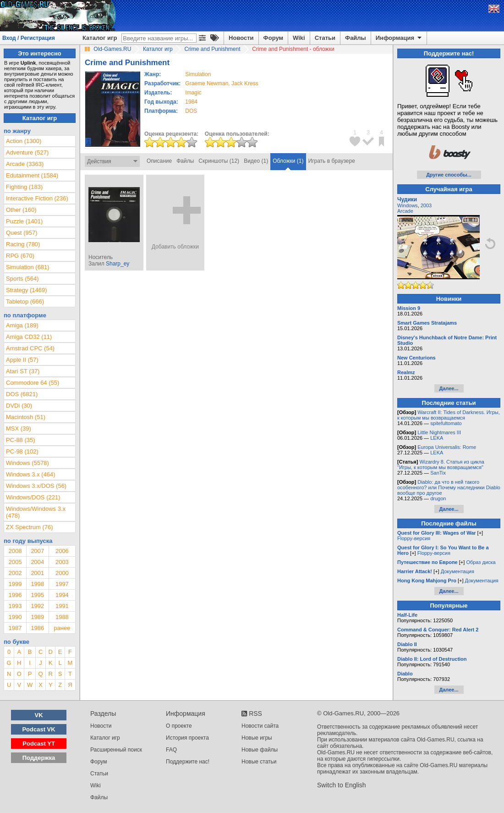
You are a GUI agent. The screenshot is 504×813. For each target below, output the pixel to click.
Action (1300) (24, 141)
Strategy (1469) (27, 290)
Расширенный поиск (116, 750)
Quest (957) (22, 233)
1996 (15, 595)
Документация (457, 571)
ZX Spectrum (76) (30, 527)
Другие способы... (449, 175)
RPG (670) (20, 256)
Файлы (356, 38)
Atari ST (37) (23, 371)
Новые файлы (260, 750)
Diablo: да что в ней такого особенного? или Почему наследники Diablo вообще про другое (449, 487)
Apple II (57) (22, 360)
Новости (241, 38)
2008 (15, 551)
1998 (37, 584)
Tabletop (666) (25, 301)
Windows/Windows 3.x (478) (36, 512)
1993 (15, 606)
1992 (37, 606)
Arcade (405, 211)
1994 (62, 595)
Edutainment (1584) (32, 175)
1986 (37, 628)
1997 (62, 584)
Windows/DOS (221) (33, 497)
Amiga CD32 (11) (29, 337)
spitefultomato (446, 423)
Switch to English (342, 785)
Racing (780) (23, 244)
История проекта (187, 738)
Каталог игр (100, 38)
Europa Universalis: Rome (447, 447)
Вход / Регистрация (29, 38)
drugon (438, 498)
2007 (37, 551)
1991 (62, 606)
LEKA (437, 438)
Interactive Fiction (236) (37, 198)
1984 (191, 102)
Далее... (449, 388)
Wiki (299, 38)
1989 (37, 617)
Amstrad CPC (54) (30, 348)
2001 (37, 573)
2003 (62, 562)
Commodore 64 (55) (33, 383)
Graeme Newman (207, 83)
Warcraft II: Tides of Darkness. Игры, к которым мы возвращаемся (449, 415)
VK (39, 715)
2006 (62, 551)
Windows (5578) (27, 463)
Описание (159, 161)
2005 (15, 562)
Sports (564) (22, 279)
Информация (399, 38)
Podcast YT (39, 744)
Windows (408, 205)
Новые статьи (259, 762)
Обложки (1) (288, 161)
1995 (37, 595)
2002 (15, 573)
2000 (62, 573)
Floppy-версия (414, 538)
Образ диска (481, 562)
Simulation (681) (28, 267)
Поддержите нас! (188, 762)
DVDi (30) (19, 406)
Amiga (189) (22, 325)
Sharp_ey (118, 264)
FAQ (171, 750)
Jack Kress (245, 83)
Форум (273, 38)
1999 (15, 584)
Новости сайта (260, 726)
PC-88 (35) (21, 440)
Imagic (193, 93)
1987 (15, 628)
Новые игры (257, 738)
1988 (62, 617)
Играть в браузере (332, 161)
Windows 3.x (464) (31, 474)
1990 (15, 617)
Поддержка (39, 758)
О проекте (179, 726)
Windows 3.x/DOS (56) (36, 486)
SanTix (438, 473)
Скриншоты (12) (219, 161)
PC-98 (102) (22, 451)
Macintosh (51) (26, 417)
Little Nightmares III (439, 432)
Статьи (325, 38)
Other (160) (21, 210)
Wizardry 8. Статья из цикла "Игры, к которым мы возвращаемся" (441, 465)
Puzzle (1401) (24, 221)
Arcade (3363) (25, 164)
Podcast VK (38, 729)
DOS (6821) (22, 394)
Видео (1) (256, 161)
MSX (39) (19, 429)
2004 (37, 562)
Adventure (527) (27, 152)
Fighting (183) (24, 187)
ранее (62, 628)
